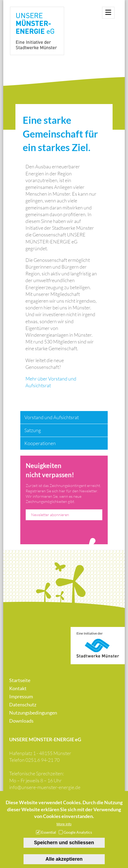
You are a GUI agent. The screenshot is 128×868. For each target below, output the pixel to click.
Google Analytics (78, 833)
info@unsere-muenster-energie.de (45, 787)
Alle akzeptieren (64, 860)
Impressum (21, 696)
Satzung (33, 430)
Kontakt (18, 688)
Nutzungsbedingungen (33, 713)
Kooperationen (40, 443)
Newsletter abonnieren (50, 515)
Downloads (21, 721)
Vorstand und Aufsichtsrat (52, 417)
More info (64, 825)
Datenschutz (23, 705)
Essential (49, 833)
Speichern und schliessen (64, 844)
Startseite (20, 680)
